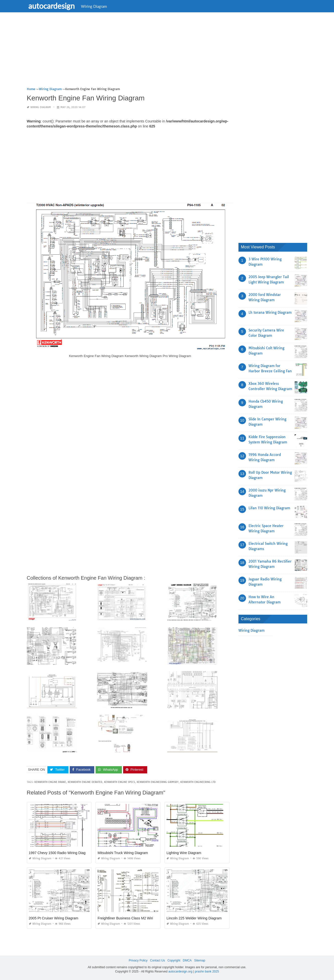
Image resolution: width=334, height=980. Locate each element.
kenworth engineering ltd (198, 782)
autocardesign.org (180, 971)
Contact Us (157, 960)
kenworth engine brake (50, 782)
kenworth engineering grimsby (158, 782)
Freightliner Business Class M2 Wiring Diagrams (135, 918)
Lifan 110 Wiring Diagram (269, 508)
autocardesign (53, 6)
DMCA (187, 960)
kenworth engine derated (85, 782)
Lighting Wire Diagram (184, 853)
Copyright (174, 960)
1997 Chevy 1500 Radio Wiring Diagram (60, 853)
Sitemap (200, 960)
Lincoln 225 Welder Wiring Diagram (194, 918)
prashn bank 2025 (207, 971)
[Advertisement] (167, 51)
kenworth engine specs (119, 782)
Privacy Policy (138, 960)
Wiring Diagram (95, 6)
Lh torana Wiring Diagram (270, 312)
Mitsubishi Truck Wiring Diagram (123, 853)
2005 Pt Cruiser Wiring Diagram (54, 918)
